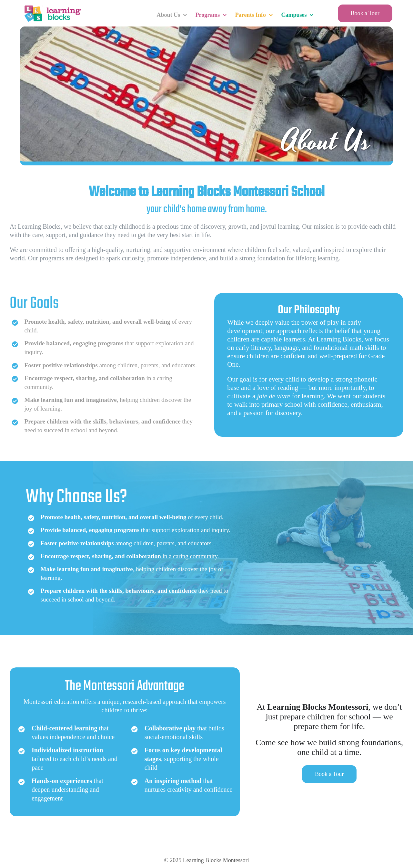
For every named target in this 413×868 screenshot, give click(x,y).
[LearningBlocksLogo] (52, 6)
